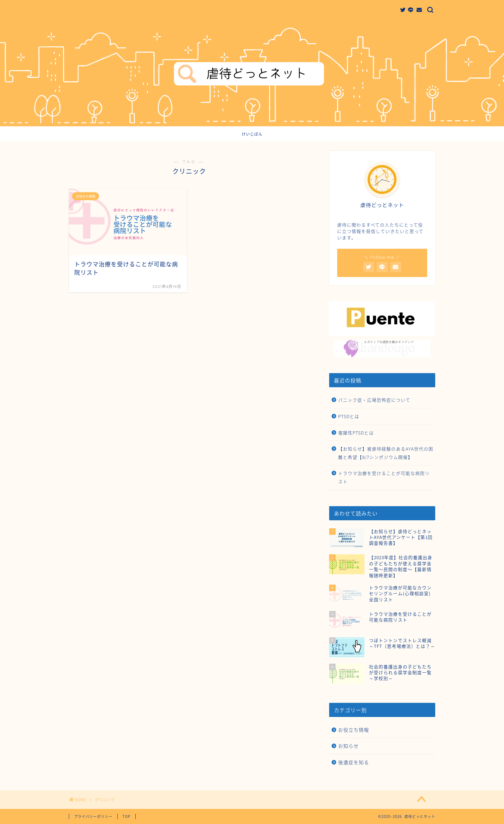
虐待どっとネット (252, 11)
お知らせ (348, 746)
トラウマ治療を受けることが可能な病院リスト (384, 477)
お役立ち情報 (354, 730)
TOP (126, 816)
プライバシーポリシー (93, 816)
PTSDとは (349, 416)
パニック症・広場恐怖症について (374, 400)
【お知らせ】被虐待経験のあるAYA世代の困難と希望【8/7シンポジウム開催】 (386, 453)
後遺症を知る (354, 762)
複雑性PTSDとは (356, 433)
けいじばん (252, 134)
